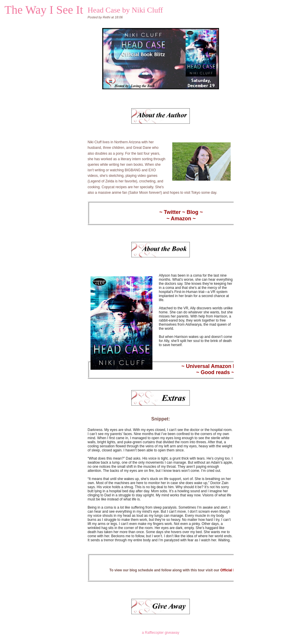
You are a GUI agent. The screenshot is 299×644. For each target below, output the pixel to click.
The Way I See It (44, 10)
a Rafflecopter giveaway (161, 633)
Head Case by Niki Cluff (125, 10)
